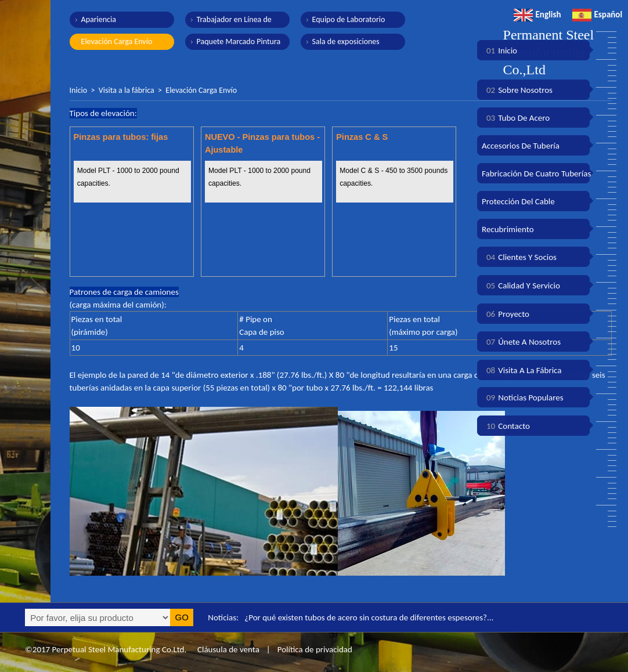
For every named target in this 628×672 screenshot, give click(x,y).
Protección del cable (518, 201)
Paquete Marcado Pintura (239, 41)
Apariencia (99, 19)
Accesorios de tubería (521, 146)
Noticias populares (523, 398)
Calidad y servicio (521, 286)
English (537, 15)
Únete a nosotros (521, 342)
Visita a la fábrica (127, 90)
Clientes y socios (519, 257)
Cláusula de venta (228, 649)
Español (598, 15)
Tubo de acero (516, 118)
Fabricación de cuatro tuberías (536, 174)
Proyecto (506, 314)
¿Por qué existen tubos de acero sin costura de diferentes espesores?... (369, 617)
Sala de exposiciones (346, 41)
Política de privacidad (315, 649)
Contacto (506, 426)
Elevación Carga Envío (117, 41)
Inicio (79, 90)
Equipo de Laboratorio (349, 19)
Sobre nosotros (517, 90)
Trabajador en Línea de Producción (234, 21)
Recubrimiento (508, 229)
